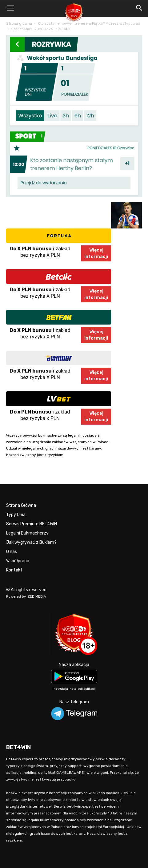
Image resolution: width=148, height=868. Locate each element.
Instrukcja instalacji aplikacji (74, 689)
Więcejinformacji (96, 253)
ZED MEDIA (37, 597)
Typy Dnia (16, 515)
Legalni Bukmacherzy (27, 533)
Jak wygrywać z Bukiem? (31, 542)
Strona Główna (21, 505)
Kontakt (14, 570)
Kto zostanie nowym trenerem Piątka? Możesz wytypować (89, 23)
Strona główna (19, 23)
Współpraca (18, 561)
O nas (12, 552)
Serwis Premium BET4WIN (32, 524)
